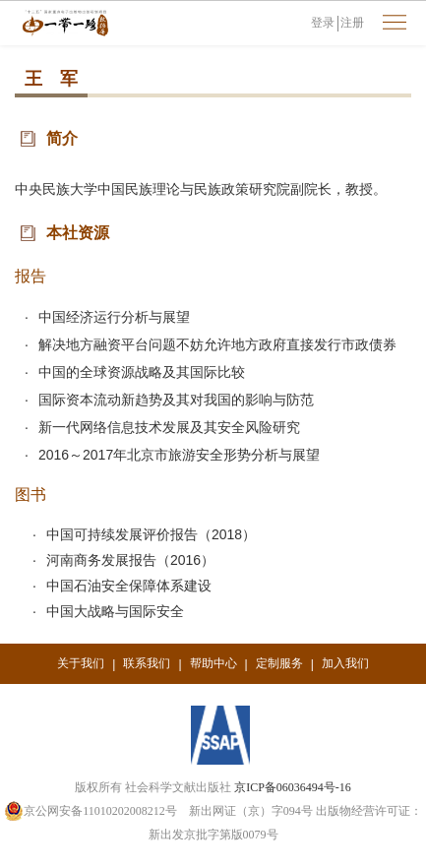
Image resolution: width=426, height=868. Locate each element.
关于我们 (81, 663)
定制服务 (279, 663)
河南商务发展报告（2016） (130, 560)
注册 (352, 23)
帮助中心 (213, 663)
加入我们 (345, 663)
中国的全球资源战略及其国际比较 (142, 372)
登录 (323, 23)
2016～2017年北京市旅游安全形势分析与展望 (179, 455)
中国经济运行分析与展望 (114, 317)
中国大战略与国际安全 (115, 611)
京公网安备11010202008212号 (91, 811)
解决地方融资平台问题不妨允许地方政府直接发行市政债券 (217, 344)
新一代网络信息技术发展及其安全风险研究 (169, 427)
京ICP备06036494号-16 (293, 787)
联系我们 (147, 663)
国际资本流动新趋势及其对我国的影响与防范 (176, 400)
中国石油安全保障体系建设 (129, 586)
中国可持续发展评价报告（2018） (151, 534)
